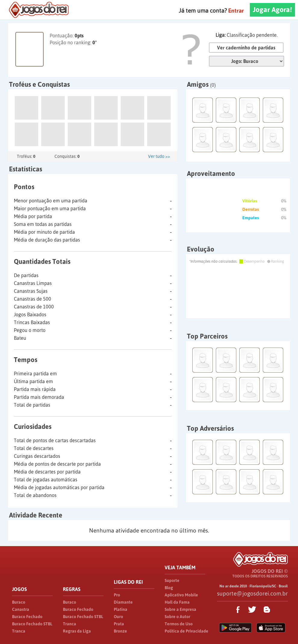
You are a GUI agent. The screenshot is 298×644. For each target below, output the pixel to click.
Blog (169, 588)
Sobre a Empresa (180, 609)
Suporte (172, 580)
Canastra (21, 609)
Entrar (236, 11)
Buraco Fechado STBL (32, 624)
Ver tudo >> (159, 156)
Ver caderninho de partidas (246, 48)
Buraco (19, 602)
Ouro (118, 617)
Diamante (123, 602)
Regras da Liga (77, 631)
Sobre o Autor (177, 617)
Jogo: (247, 61)
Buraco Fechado (27, 617)
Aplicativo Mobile (181, 595)
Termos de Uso (179, 624)
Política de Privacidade (186, 631)
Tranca (19, 631)
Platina (121, 609)
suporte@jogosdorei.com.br (252, 593)
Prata (119, 624)
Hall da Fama (177, 602)
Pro (117, 595)
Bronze (120, 631)
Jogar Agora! (272, 10)
